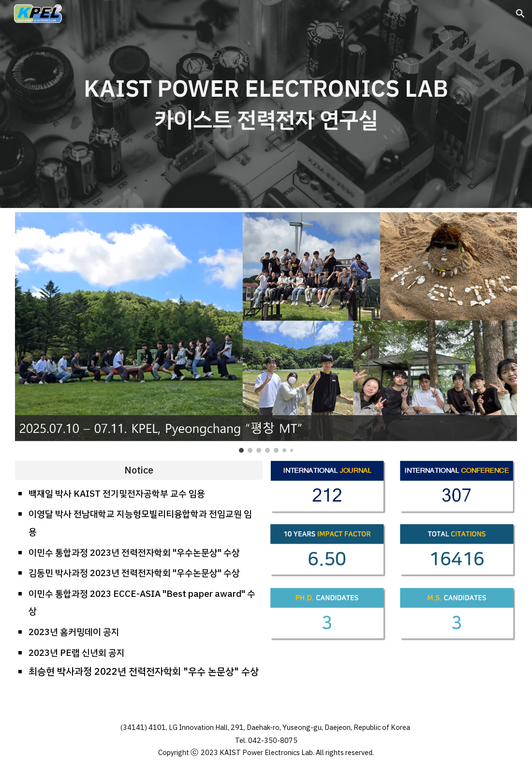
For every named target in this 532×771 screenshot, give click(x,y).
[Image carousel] (266, 332)
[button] (520, 14)
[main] (266, 104)
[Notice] (139, 470)
